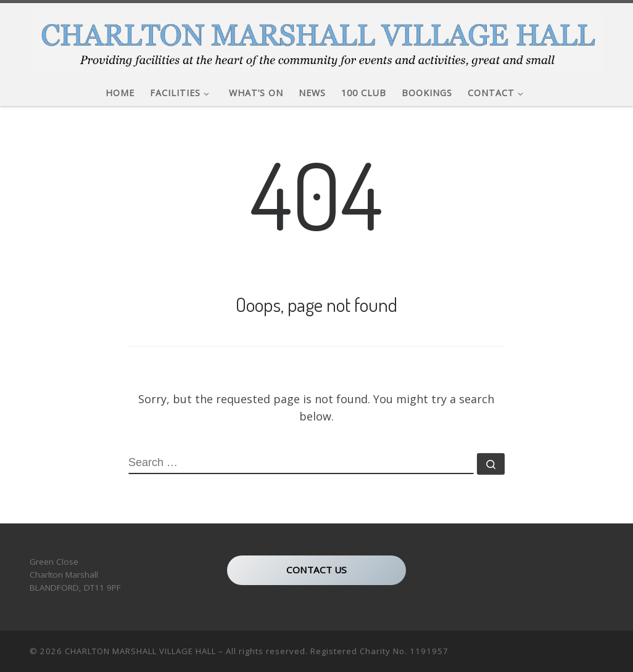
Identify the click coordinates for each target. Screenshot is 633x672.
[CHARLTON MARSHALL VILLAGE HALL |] (316, 38)
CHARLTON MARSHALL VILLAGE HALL (140, 651)
